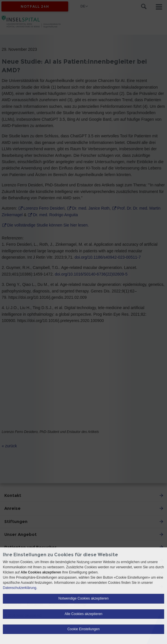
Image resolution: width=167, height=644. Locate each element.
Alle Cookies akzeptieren (83, 614)
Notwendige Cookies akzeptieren (83, 598)
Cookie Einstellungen (83, 629)
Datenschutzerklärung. (20, 588)
